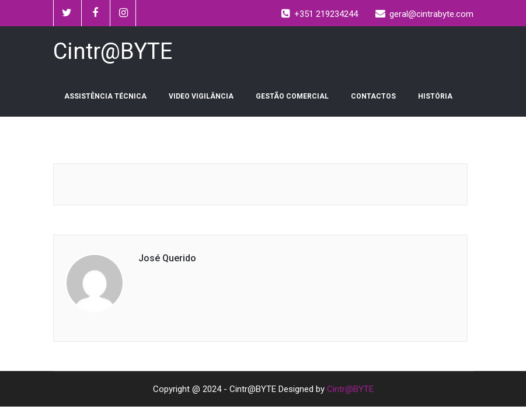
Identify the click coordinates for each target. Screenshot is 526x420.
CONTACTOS (373, 96)
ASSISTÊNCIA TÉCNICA (105, 96)
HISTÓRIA (435, 96)
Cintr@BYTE (350, 389)
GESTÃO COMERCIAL (292, 96)
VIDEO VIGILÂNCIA (201, 96)
